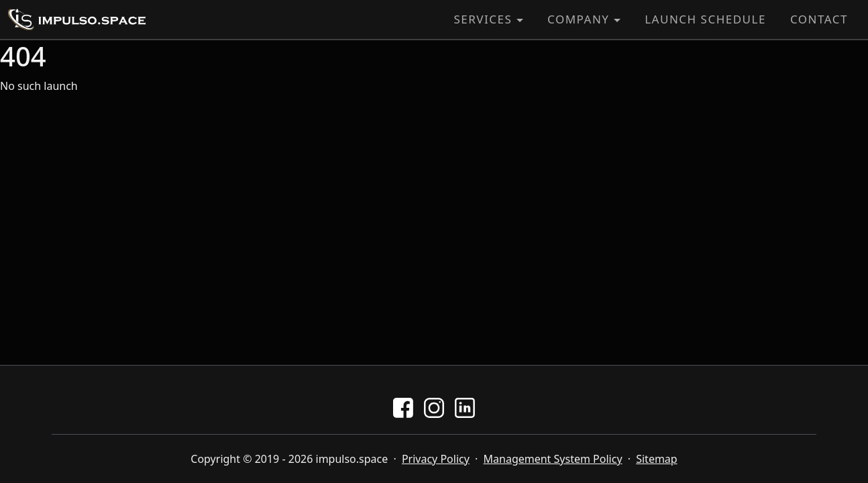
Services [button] (483, 19)
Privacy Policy (436, 459)
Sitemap (657, 459)
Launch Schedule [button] (705, 19)
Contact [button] (819, 19)
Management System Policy (553, 459)
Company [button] (578, 19)
